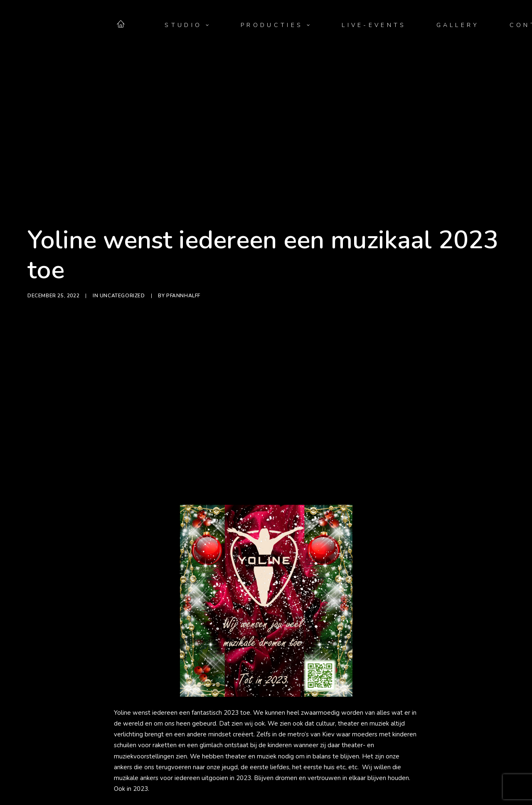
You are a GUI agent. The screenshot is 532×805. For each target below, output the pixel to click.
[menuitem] (126, 24)
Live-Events (374, 25)
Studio (188, 25)
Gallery (458, 25)
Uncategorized (122, 257)
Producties (276, 25)
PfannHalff (183, 257)
